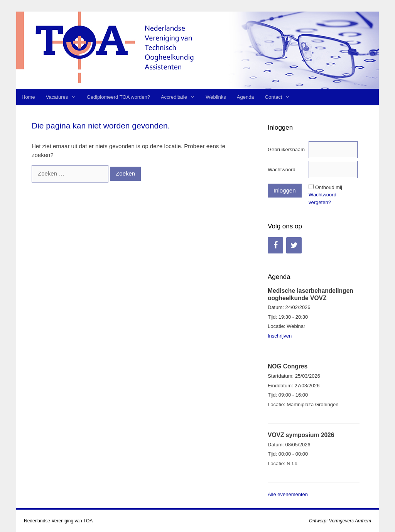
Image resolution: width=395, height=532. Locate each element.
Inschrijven (280, 336)
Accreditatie (181, 97)
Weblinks (216, 97)
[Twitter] (294, 245)
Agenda (246, 97)
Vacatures (64, 97)
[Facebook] (275, 245)
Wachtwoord (282, 170)
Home (28, 97)
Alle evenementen (288, 494)
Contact (280, 97)
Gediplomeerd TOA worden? (118, 97)
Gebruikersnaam (286, 149)
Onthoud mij (329, 187)
